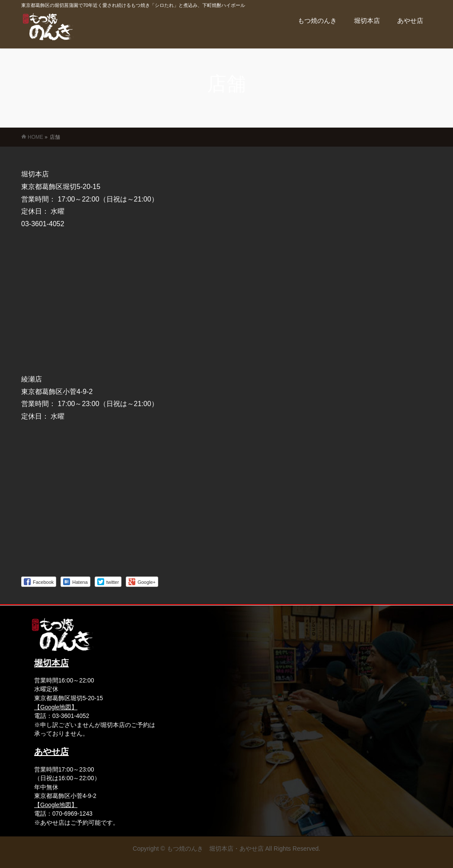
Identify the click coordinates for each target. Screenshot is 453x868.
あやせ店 (51, 752)
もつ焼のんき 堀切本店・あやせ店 (215, 849)
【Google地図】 (56, 707)
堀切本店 (51, 663)
